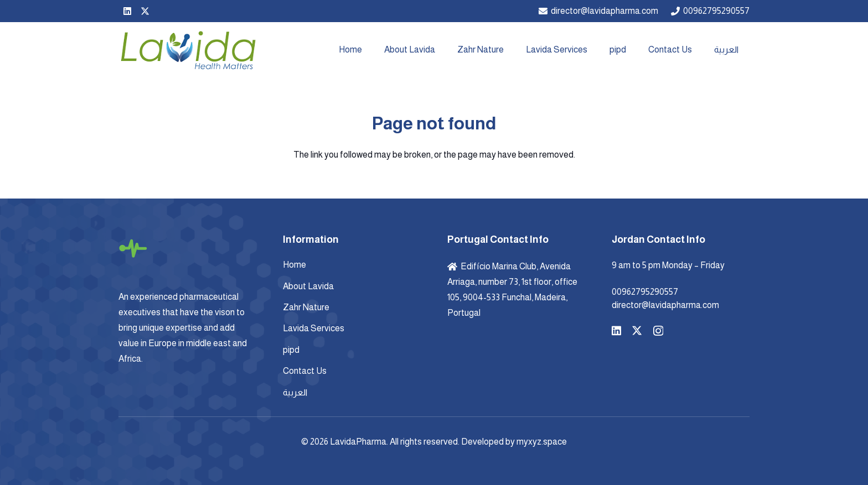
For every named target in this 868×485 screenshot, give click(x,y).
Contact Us (305, 371)
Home (294, 265)
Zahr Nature (306, 307)
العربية (295, 392)
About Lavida (308, 286)
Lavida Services (314, 328)
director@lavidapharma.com (665, 305)
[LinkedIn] (127, 11)
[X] (145, 11)
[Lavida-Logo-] (188, 50)
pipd (291, 350)
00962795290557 (645, 292)
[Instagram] (658, 331)
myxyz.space (542, 442)
